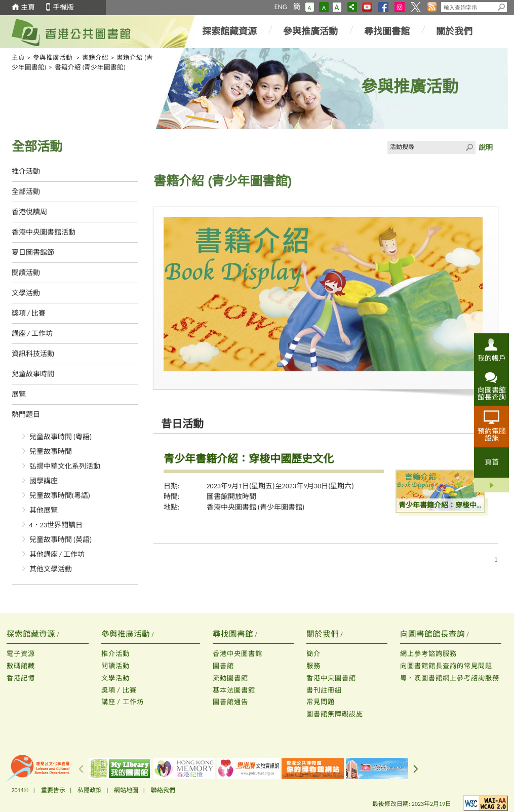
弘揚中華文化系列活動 (65, 466)
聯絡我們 (163, 790)
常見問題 (321, 702)
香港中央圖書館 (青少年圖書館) (256, 507)
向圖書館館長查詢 (492, 394)
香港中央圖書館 (238, 654)
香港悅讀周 (29, 212)
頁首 (492, 462)
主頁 (28, 7)
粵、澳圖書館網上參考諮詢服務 (450, 678)
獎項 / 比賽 (29, 313)
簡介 (313, 654)
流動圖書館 (230, 678)
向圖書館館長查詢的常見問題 (446, 666)
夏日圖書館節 (33, 253)
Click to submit (469, 147)
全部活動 (26, 192)
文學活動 (26, 293)
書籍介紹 (95, 57)
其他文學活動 (51, 569)
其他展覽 (44, 510)
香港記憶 (21, 678)
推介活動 (26, 171)
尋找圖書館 (387, 31)
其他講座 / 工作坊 (57, 554)
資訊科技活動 (33, 354)
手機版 (63, 7)
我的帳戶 (492, 358)
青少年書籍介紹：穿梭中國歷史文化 (249, 459)
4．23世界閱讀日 (56, 525)
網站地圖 (126, 790)
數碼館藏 (21, 666)
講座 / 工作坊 (32, 334)
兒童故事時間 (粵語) (61, 437)
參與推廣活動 (310, 31)
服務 (313, 666)
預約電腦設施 (492, 435)
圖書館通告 (230, 702)
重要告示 (53, 790)
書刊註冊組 (324, 690)
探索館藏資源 (229, 31)
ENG (281, 7)
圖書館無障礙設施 (335, 714)
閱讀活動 (26, 273)
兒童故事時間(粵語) (60, 496)
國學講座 (44, 481)
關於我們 (454, 31)
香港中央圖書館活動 (44, 232)
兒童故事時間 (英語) (61, 540)
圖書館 (223, 666)
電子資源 (21, 654)
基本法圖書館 (234, 690)
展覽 (19, 394)
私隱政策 (90, 790)
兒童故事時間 (33, 374)
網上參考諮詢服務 (428, 654)
